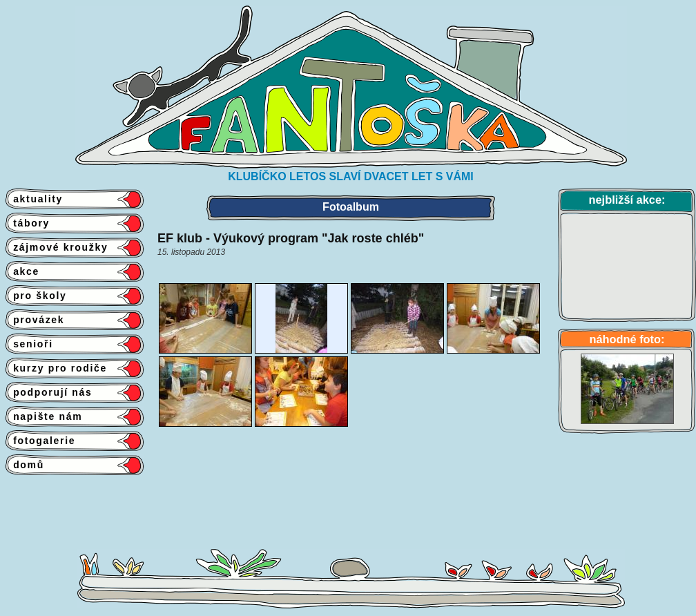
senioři (29, 344)
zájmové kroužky (57, 247)
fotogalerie (40, 441)
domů (25, 465)
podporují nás (49, 392)
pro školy (36, 296)
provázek (35, 320)
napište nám (44, 416)
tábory (28, 223)
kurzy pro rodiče (56, 368)
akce (22, 271)
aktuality (34, 199)
